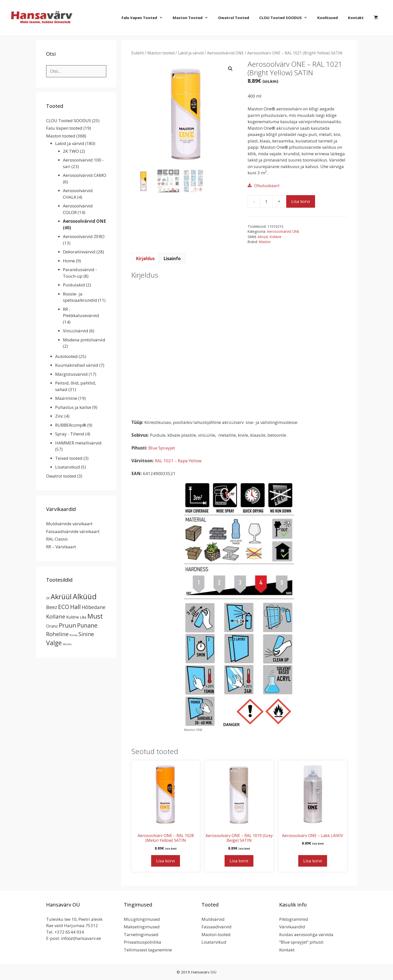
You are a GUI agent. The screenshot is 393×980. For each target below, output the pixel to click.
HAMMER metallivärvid (78, 443)
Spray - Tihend (70, 434)
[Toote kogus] (266, 201)
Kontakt (356, 18)
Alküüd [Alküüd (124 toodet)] (85, 596)
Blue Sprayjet (162, 448)
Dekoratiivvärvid (79, 252)
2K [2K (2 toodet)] (48, 598)
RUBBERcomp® (71, 425)
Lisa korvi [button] (166, 861)
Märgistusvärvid (71, 374)
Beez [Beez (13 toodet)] (52, 607)
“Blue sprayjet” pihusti (301, 942)
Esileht (138, 53)
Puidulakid (74, 285)
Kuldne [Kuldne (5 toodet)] (73, 617)
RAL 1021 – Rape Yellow (178, 461)
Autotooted (66, 356)
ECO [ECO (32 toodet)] (64, 607)
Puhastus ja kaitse (73, 407)
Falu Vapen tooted (145, 18)
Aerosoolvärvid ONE (225, 53)
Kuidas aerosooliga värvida (306, 934)
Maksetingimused (142, 927)
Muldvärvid (213, 919)
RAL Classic (57, 539)
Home (69, 261)
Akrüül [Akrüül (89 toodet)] (61, 596)
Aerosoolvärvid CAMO (85, 175)
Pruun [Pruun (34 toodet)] (68, 625)
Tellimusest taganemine (148, 950)
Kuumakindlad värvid (77, 365)
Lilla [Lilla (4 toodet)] (83, 617)
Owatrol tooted (234, 18)
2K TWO (71, 151)
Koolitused (328, 18)
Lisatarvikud (68, 467)
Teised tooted (69, 458)
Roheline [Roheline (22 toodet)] (57, 634)
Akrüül (263, 237)
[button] (230, 69)
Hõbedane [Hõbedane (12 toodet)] (94, 607)
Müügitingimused (142, 919)
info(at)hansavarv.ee (81, 938)
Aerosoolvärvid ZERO (84, 236)
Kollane (276, 237)
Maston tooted (193, 18)
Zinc (59, 416)
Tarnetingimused (141, 934)
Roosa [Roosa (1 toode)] (74, 635)
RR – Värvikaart (61, 547)
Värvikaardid (292, 927)
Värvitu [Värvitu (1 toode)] (67, 644)
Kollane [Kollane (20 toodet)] (56, 616)
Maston (265, 242)
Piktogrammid (294, 919)
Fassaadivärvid (217, 927)
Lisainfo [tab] (172, 258)
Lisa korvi (301, 201)
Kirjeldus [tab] (145, 258)
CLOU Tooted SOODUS (286, 18)
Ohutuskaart (267, 185)
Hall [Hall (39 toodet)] (75, 607)
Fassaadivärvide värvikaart (73, 531)
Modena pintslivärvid (84, 340)
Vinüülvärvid (76, 331)
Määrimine (66, 398)
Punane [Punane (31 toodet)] (87, 625)
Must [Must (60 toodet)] (95, 616)
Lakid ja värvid (191, 53)
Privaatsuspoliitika (142, 942)
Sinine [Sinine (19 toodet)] (86, 634)
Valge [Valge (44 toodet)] (54, 643)
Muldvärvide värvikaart (69, 524)
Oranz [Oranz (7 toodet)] (52, 626)
